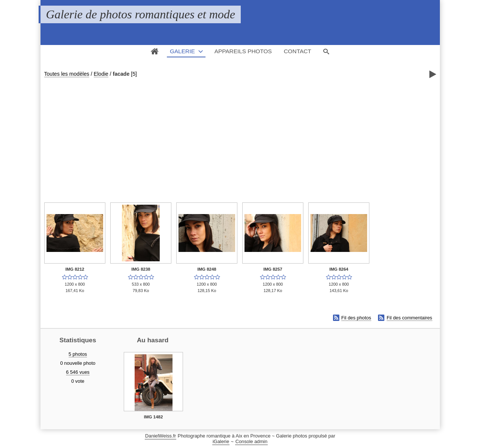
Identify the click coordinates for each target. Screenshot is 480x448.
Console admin (251, 441)
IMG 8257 (273, 269)
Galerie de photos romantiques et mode (141, 14)
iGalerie (221, 441)
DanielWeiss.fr (160, 436)
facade (121, 74)
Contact (298, 51)
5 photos (78, 354)
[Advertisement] (240, 135)
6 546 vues (78, 372)
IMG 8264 (339, 269)
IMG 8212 (75, 269)
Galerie (182, 51)
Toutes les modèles (67, 74)
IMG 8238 (141, 269)
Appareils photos (243, 51)
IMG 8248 (207, 269)
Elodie (101, 74)
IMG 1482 (154, 417)
